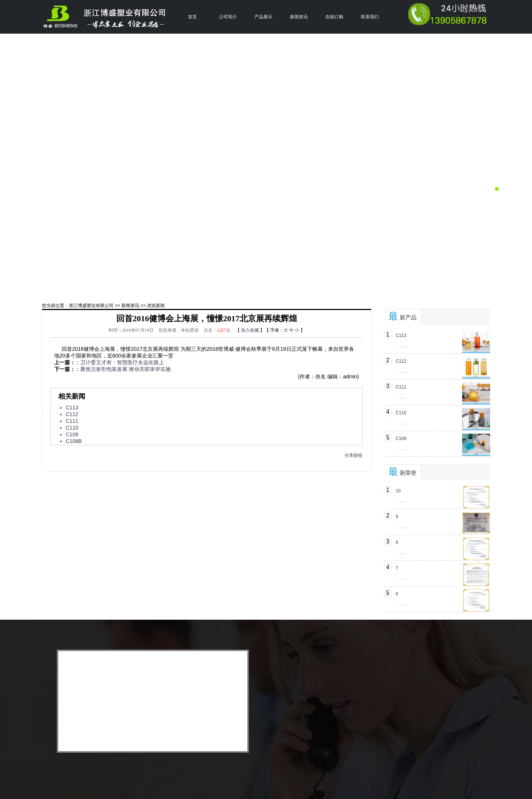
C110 (72, 428)
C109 (72, 434)
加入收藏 (250, 330)
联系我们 (370, 17)
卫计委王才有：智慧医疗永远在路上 (122, 362)
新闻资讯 (299, 17)
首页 (192, 17)
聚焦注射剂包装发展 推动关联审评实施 (126, 369)
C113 (72, 408)
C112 (72, 414)
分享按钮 (353, 455)
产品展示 (263, 17)
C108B (74, 441)
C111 (72, 421)
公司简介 (228, 17)
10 (398, 491)
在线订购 (334, 17)
